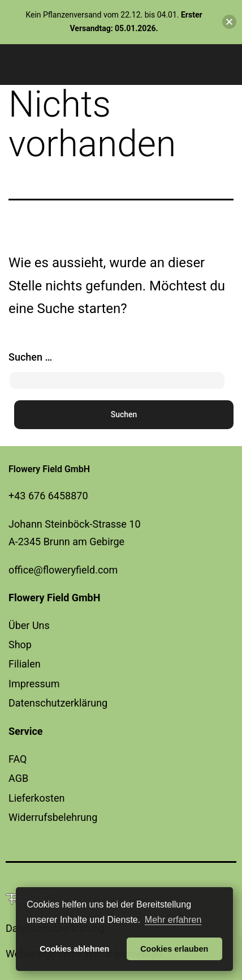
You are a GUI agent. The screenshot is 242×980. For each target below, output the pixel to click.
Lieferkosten (36, 798)
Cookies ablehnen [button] (74, 949)
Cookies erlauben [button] (174, 949)
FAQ (18, 759)
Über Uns (29, 625)
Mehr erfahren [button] (173, 920)
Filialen (25, 664)
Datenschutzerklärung (58, 703)
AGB (18, 778)
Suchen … (30, 357)
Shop (20, 645)
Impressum (34, 684)
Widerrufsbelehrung (53, 817)
